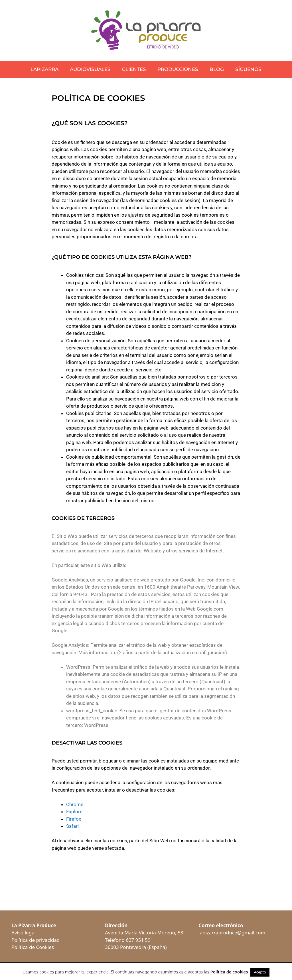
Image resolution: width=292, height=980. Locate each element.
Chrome (75, 804)
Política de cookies (229, 972)
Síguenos (248, 69)
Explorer (75, 812)
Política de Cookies (33, 947)
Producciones (178, 69)
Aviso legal (24, 933)
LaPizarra (44, 69)
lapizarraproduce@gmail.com (232, 933)
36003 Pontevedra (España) (136, 947)
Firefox (74, 819)
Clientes (134, 69)
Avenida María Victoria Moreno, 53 (144, 933)
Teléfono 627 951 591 (129, 940)
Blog (217, 69)
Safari (72, 826)
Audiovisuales (90, 69)
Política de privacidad (36, 940)
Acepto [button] (260, 972)
